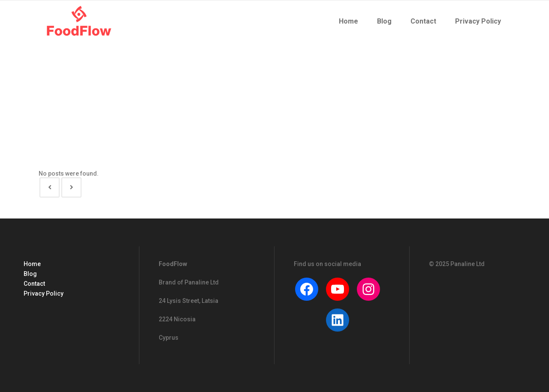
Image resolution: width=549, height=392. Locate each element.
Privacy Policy (44, 293)
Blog (30, 274)
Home (32, 264)
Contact (34, 284)
